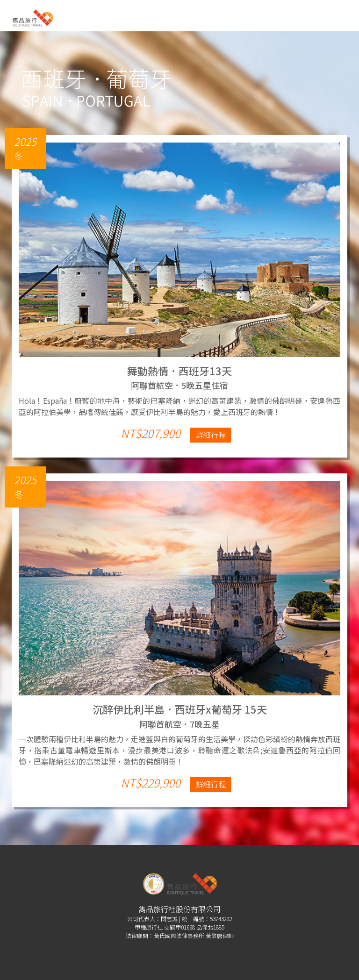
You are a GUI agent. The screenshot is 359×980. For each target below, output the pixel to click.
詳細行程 (211, 435)
